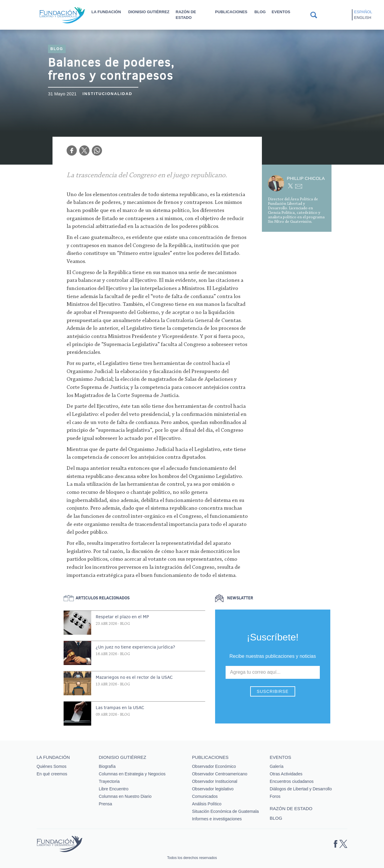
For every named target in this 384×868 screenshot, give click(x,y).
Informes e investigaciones (217, 819)
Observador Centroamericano (220, 774)
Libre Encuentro (114, 789)
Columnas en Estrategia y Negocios (132, 774)
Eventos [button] (281, 12)
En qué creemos (52, 774)
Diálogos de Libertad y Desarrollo (301, 789)
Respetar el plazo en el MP (122, 617)
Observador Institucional (215, 781)
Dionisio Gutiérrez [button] (149, 12)
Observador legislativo (213, 789)
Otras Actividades (286, 774)
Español (363, 12)
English (363, 18)
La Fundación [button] (106, 12)
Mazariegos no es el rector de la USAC (134, 677)
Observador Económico (214, 766)
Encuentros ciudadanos (292, 781)
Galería (277, 766)
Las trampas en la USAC (120, 708)
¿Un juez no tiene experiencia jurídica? (135, 647)
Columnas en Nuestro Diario (125, 796)
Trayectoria (109, 781)
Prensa (105, 804)
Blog (260, 12)
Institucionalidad (107, 94)
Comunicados (205, 796)
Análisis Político (207, 804)
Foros (275, 796)
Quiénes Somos (52, 766)
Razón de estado (186, 15)
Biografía (107, 766)
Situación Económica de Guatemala (225, 811)
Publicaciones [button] (231, 12)
